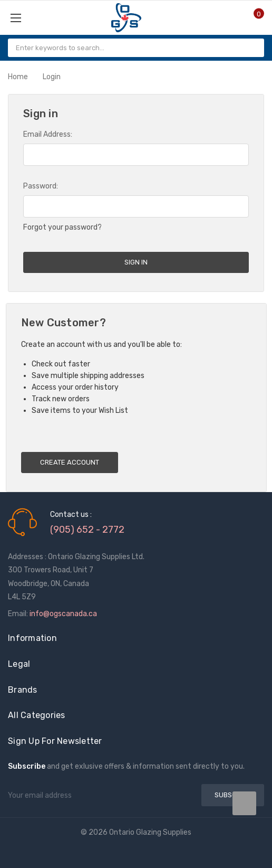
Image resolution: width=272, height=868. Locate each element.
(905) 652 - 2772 (87, 530)
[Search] (252, 48)
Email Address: (48, 134)
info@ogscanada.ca (63, 614)
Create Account (70, 462)
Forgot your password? (62, 227)
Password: (41, 186)
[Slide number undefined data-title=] (244, 803)
